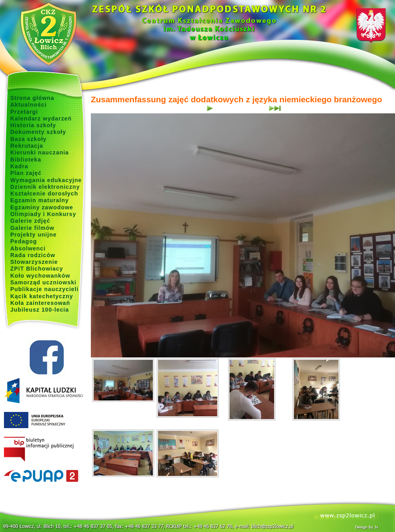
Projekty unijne (34, 235)
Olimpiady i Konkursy (43, 214)
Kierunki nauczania (39, 152)
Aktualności (28, 105)
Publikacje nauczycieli (44, 289)
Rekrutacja (27, 146)
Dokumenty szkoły (38, 132)
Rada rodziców (33, 255)
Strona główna (32, 98)
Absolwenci (28, 248)
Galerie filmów (32, 228)
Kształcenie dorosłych (44, 194)
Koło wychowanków (40, 276)
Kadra (19, 166)
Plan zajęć (26, 173)
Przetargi (24, 112)
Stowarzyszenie (34, 262)
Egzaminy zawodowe (42, 207)
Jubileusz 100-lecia (40, 310)
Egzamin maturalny (39, 200)
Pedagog (24, 241)
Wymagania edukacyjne (46, 180)
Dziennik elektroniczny (45, 187)
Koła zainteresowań (40, 303)
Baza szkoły (28, 139)
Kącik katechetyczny (42, 296)
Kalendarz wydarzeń (41, 118)
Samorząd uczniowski (43, 282)
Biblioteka (26, 160)
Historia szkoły (33, 125)
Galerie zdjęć (30, 221)
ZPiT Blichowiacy (37, 269)
